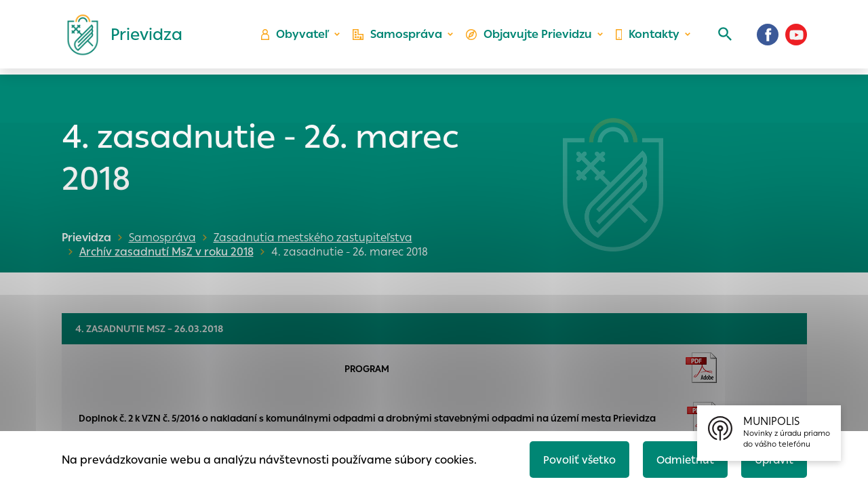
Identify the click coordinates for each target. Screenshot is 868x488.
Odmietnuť (682, 459)
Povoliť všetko (574, 459)
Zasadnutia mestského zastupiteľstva (313, 238)
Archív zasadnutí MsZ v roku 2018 (163, 252)
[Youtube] (796, 37)
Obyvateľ (299, 38)
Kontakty (647, 38)
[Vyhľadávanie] (723, 37)
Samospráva (400, 38)
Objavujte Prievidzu (530, 38)
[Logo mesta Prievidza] (119, 37)
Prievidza (86, 238)
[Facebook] (768, 37)
